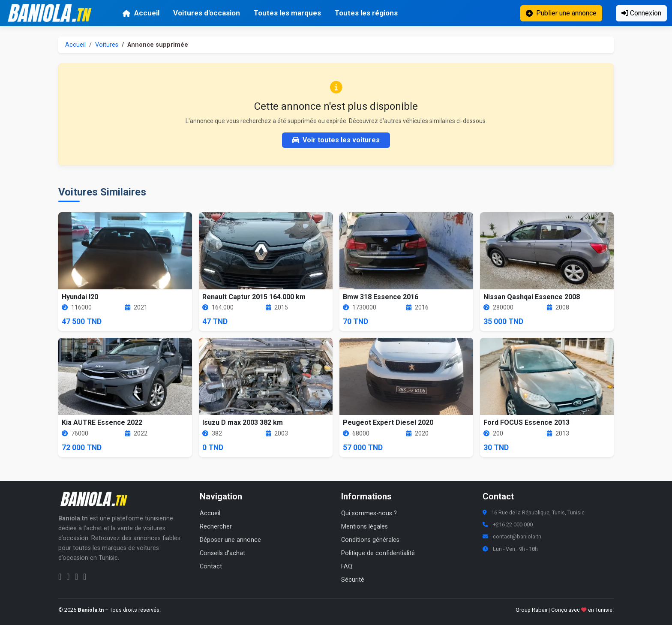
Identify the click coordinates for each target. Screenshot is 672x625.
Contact (211, 566)
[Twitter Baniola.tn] (76, 577)
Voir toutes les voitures (336, 140)
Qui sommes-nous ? (369, 513)
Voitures (107, 45)
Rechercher (216, 527)
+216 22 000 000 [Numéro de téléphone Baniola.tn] (513, 524)
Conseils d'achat (222, 553)
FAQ (347, 566)
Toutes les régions (366, 13)
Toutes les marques (287, 13)
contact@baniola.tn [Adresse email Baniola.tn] (517, 536)
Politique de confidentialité (378, 553)
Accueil (141, 13)
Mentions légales (364, 527)
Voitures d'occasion (207, 13)
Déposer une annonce (230, 540)
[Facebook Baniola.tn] (60, 577)
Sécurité (353, 580)
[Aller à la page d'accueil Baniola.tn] (97, 499)
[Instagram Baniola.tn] (68, 577)
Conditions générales (370, 540)
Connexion (641, 13)
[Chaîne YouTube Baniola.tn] (85, 577)
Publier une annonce (561, 13)
